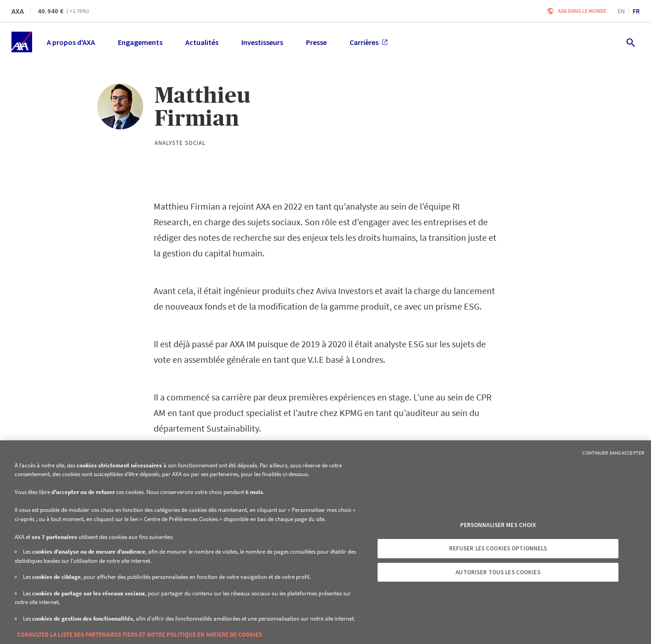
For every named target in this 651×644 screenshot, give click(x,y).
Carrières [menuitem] (369, 42)
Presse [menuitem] (316, 42)
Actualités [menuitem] (202, 42)
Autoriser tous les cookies (498, 572)
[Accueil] (22, 42)
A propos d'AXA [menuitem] (71, 42)
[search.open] (630, 42)
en (621, 11)
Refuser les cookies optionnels (498, 548)
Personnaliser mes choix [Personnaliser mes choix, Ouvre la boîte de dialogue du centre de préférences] (498, 525)
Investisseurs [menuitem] (262, 42)
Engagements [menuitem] (140, 42)
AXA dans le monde (582, 11)
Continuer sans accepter (613, 453)
